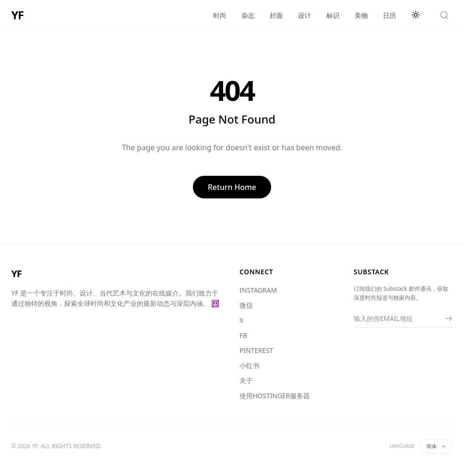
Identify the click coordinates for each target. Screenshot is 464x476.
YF (17, 15)
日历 (389, 15)
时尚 (220, 15)
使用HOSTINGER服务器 (275, 396)
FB (243, 335)
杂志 (248, 15)
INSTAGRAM (258, 290)
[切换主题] (416, 15)
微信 (246, 305)
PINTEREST (256, 350)
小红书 (249, 365)
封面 (276, 15)
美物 (361, 15)
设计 (305, 15)
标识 (333, 15)
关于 (246, 381)
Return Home (232, 187)
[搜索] (444, 15)
